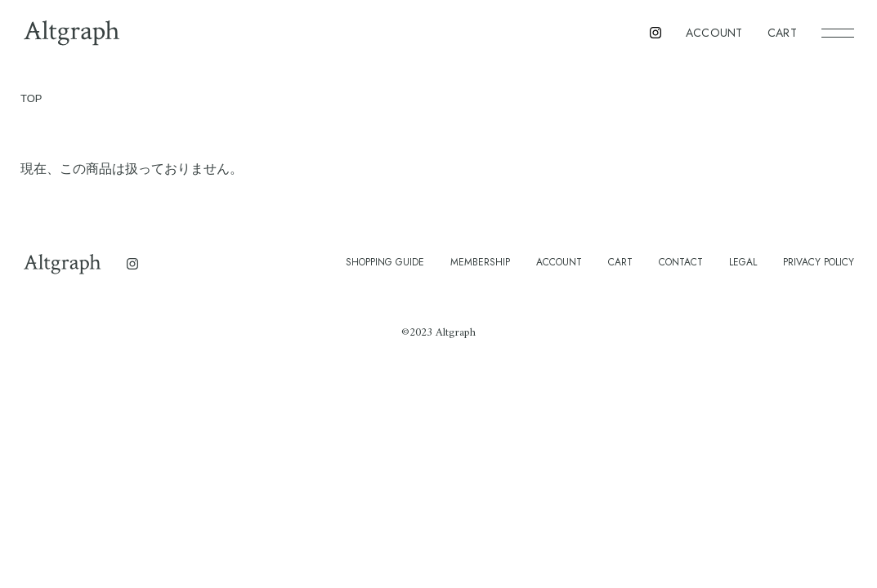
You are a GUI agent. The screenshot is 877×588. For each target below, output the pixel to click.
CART (782, 33)
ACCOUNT (714, 33)
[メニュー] (838, 33)
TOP (31, 98)
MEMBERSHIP (480, 262)
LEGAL (743, 262)
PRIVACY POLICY (819, 262)
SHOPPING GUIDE (385, 262)
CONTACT (681, 262)
